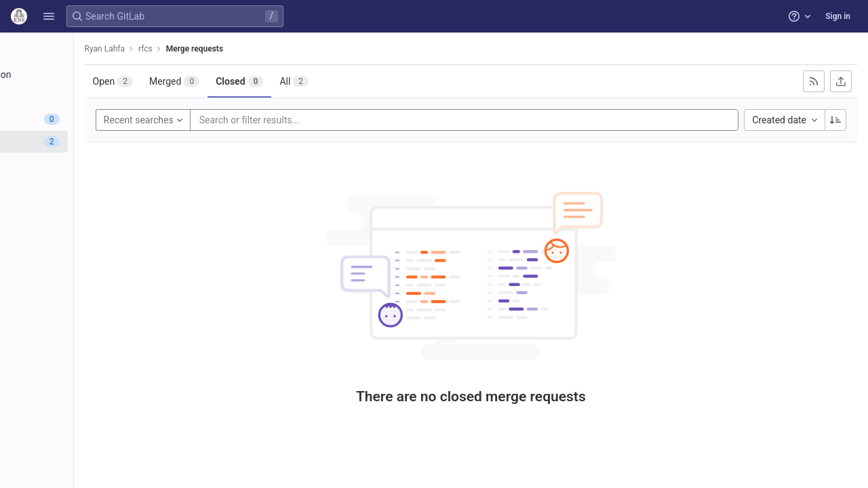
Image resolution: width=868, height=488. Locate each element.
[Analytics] (86, 209)
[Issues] (86, 119)
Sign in (838, 16)
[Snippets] (86, 253)
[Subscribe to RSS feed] (814, 81)
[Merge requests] (86, 142)
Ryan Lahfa (204, 49)
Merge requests (294, 49)
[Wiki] (86, 231)
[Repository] (86, 97)
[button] (49, 16)
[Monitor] (86, 186)
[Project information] (86, 75)
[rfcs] (87, 47)
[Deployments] (86, 164)
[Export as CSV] (841, 81)
